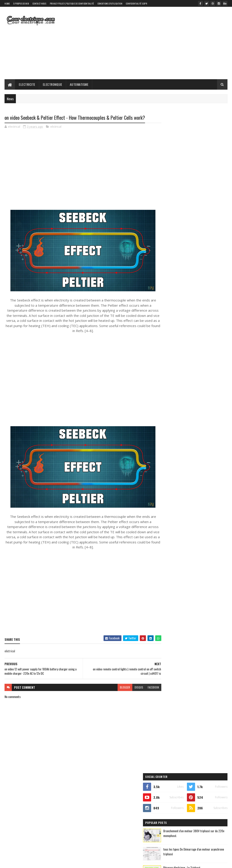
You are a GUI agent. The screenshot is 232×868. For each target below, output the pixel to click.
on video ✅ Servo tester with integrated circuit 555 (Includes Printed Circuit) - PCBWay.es (204, 249)
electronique (195, 314)
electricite (168, 314)
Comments (211, 264)
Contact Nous (39, 4)
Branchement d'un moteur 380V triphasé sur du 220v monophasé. (200, 173)
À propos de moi (21, 4)
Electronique (53, 84)
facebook (145, 687)
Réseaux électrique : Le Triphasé (199, 208)
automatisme (198, 306)
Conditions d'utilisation (110, 4)
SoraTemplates (26, 862)
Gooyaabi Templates (64, 862)
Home (7, 4)
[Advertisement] (145, 43)
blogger (117, 687)
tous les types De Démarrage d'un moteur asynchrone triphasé (200, 192)
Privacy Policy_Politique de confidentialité (72, 4)
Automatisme (79, 84)
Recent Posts (177, 264)
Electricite (27, 84)
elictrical (56, 127)
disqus (131, 687)
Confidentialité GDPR (136, 4)
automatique (170, 306)
